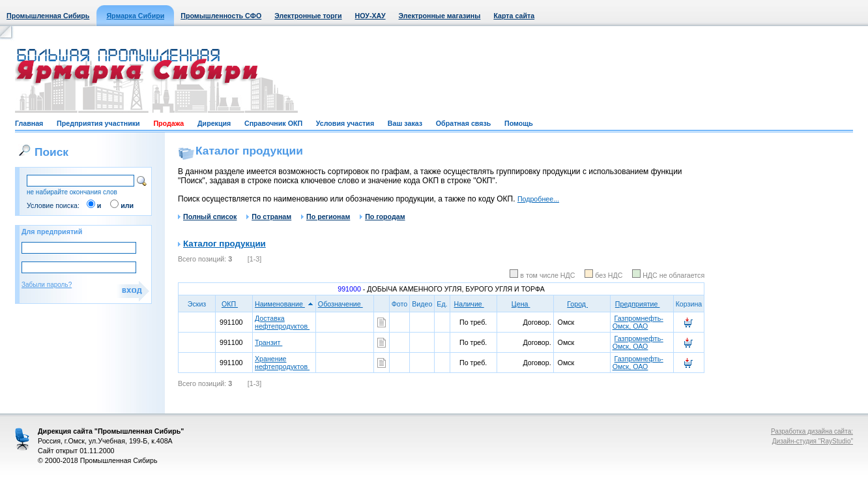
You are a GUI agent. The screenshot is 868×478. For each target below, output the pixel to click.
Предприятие (642, 304)
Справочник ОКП (273, 123)
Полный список (207, 217)
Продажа (168, 123)
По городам (382, 217)
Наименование (284, 304)
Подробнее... (538, 199)
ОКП (234, 304)
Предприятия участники (98, 123)
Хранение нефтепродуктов (282, 363)
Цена (525, 304)
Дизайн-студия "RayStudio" (813, 441)
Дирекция (214, 123)
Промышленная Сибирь (48, 16)
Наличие (473, 304)
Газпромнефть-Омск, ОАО (638, 322)
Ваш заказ (405, 123)
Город (582, 304)
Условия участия (345, 123)
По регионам (325, 217)
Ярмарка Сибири (135, 16)
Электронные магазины (440, 16)
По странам (269, 217)
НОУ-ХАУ (370, 16)
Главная (29, 123)
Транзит (268, 342)
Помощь (519, 123)
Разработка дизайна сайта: (812, 431)
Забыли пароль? (47, 285)
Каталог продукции (224, 244)
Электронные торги (308, 16)
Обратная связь (463, 123)
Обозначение (345, 304)
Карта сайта (514, 16)
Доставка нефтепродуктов (282, 322)
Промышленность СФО (221, 16)
